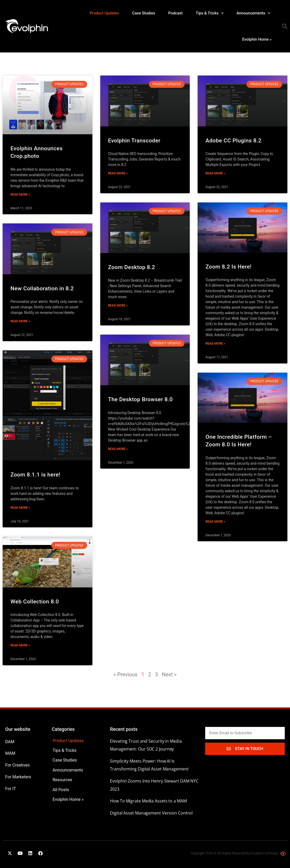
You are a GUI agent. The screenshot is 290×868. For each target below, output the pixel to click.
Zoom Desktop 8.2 (132, 267)
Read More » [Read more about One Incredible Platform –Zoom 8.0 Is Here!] (215, 522)
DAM (10, 742)
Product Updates (104, 13)
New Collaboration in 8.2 (42, 288)
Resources (62, 780)
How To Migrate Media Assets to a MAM (148, 801)
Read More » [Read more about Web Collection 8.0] (20, 645)
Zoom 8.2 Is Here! (228, 267)
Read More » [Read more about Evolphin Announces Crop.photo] (20, 195)
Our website (18, 729)
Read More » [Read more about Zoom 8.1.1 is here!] (20, 508)
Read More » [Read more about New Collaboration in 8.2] (20, 321)
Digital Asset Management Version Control (151, 813)
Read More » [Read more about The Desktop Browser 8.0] (118, 449)
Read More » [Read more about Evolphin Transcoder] (118, 173)
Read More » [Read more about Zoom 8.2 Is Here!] (215, 344)
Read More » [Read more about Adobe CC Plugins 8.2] (215, 173)
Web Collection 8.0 (35, 602)
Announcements (253, 13)
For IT (11, 789)
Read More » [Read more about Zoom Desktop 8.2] (118, 306)
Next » (169, 674)
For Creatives (18, 765)
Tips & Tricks (210, 13)
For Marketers (18, 777)
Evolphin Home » (257, 39)
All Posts (61, 790)
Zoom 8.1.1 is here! (35, 475)
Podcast (175, 13)
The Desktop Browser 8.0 (140, 399)
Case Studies (144, 13)
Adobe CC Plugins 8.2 (233, 141)
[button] (285, 26)
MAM (10, 753)
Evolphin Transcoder (134, 141)
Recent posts (124, 729)
